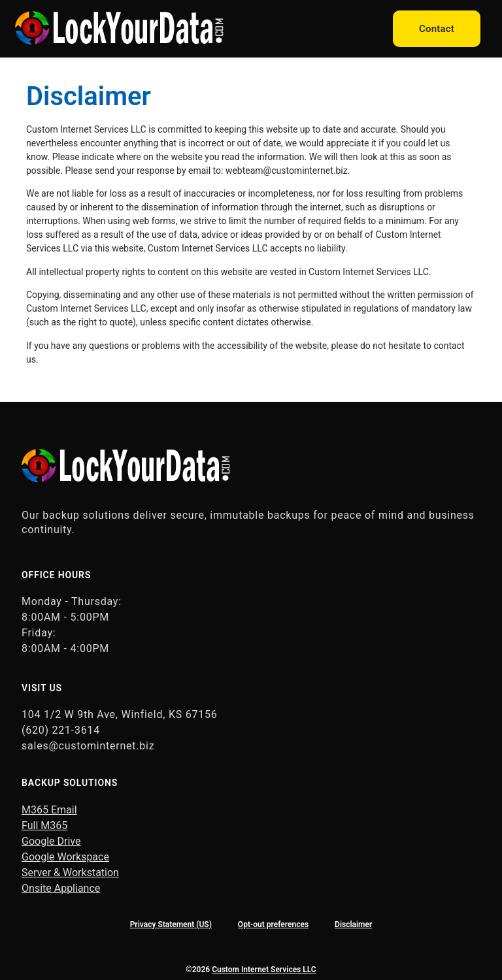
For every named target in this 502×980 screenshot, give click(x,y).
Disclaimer (353, 924)
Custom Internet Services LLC (264, 970)
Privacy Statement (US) (171, 924)
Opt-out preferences (273, 924)
